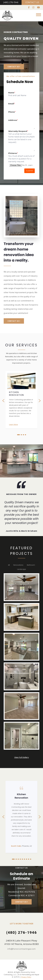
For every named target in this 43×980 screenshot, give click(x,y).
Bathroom (31, 565)
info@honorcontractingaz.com (21, 949)
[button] (18, 435)
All (9, 565)
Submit (30, 171)
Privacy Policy (26, 977)
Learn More (13, 425)
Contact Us (32, 2)
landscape (22, 569)
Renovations (18, 565)
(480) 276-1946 (11, 2)
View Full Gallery (22, 757)
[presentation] (5, 401)
